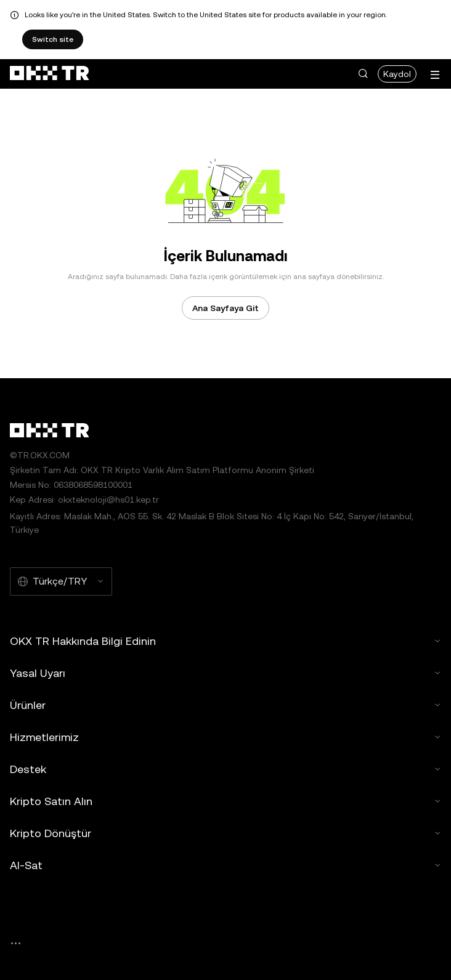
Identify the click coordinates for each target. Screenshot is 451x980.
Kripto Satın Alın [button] (225, 801)
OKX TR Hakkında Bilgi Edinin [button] (225, 641)
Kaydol (397, 74)
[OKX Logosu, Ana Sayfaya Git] (49, 74)
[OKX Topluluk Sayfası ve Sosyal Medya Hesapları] (15, 943)
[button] (363, 74)
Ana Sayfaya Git (225, 308)
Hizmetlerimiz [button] (225, 737)
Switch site (53, 39)
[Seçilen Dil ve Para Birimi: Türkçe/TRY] (61, 581)
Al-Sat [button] (225, 865)
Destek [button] (225, 769)
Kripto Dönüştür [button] (225, 833)
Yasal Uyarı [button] (225, 673)
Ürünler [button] (225, 705)
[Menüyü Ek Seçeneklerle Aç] (435, 75)
